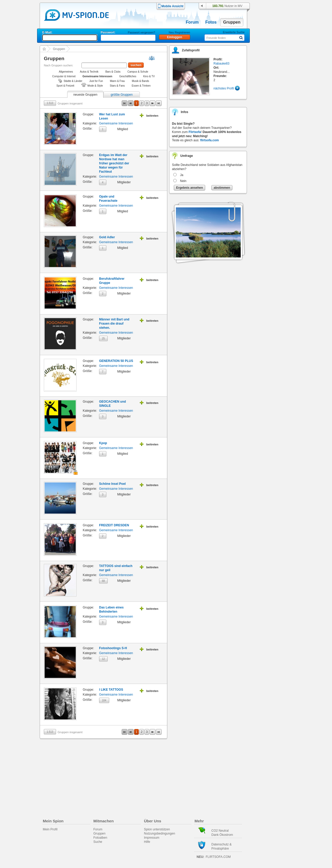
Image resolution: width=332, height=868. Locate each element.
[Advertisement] (276, 148)
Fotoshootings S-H (113, 648)
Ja (182, 175)
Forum (192, 22)
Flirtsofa (195, 132)
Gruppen (232, 22)
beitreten (152, 116)
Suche (98, 842)
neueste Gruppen (85, 95)
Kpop (103, 443)
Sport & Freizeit (65, 86)
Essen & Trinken (141, 86)
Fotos (211, 22)
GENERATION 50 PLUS (116, 361)
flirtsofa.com (210, 140)
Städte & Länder (73, 81)
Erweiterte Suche (234, 32)
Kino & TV (149, 76)
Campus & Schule (138, 72)
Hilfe (147, 842)
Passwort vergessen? (141, 32)
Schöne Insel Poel (112, 484)
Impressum (152, 838)
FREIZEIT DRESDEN (114, 525)
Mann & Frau (117, 81)
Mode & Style (95, 86)
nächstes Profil (224, 88)
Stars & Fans (117, 86)
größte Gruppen (122, 95)
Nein (183, 181)
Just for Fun (96, 81)
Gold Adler (107, 237)
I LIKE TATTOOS (111, 690)
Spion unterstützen (157, 829)
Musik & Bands (140, 81)
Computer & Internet (64, 76)
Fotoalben (100, 838)
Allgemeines (66, 72)
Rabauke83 (221, 64)
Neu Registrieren (179, 32)
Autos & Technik (89, 72)
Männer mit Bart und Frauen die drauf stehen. (114, 324)
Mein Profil (50, 829)
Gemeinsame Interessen (116, 123)
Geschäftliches (128, 76)
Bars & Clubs (113, 72)
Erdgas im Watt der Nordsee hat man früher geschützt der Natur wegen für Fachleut (114, 163)
